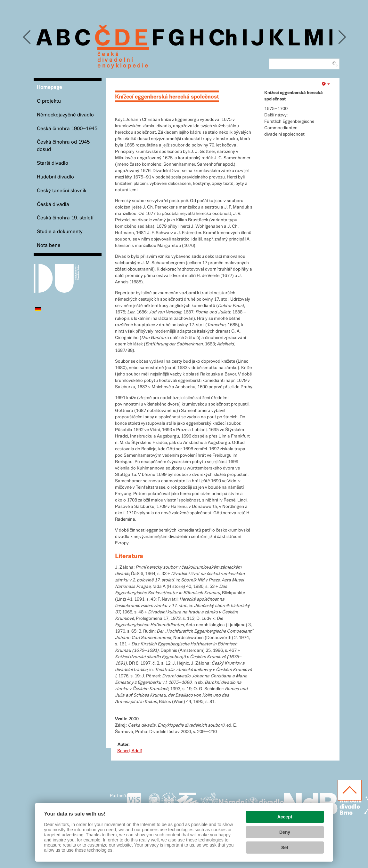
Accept (285, 817)
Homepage (49, 87)
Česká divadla (53, 205)
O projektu (49, 101)
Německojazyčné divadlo (65, 115)
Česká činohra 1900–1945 (67, 129)
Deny (285, 832)
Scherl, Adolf (130, 751)
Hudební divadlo (55, 177)
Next (342, 37)
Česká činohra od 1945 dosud (63, 146)
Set (285, 848)
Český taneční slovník (62, 191)
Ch (223, 39)
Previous (27, 37)
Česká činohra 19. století (65, 218)
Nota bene (49, 245)
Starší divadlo (53, 163)
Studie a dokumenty (60, 232)
